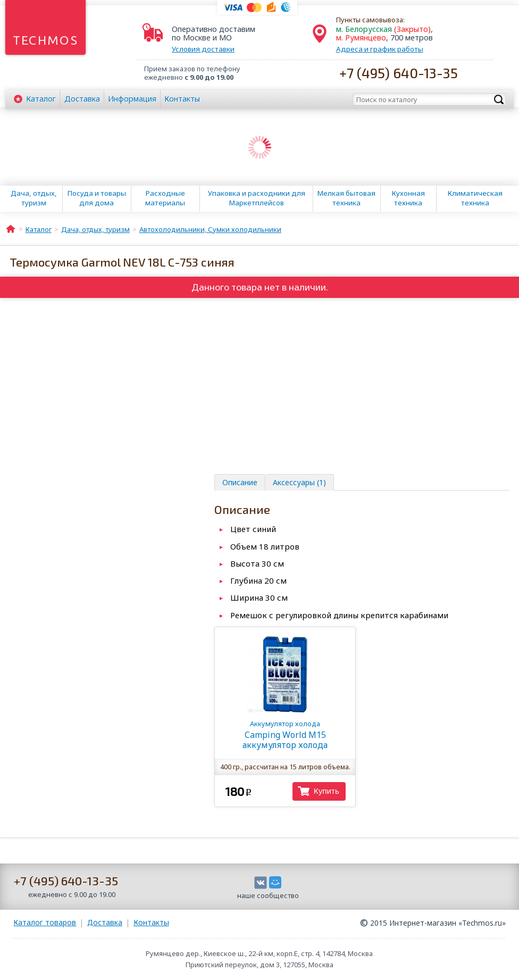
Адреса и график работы (380, 49)
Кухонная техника (408, 198)
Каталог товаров (45, 922)
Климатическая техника (475, 198)
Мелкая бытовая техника (346, 198)
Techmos (45, 40)
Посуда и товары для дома (97, 198)
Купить (327, 791)
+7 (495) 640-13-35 (399, 73)
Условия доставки (203, 49)
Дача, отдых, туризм (34, 198)
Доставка (82, 99)
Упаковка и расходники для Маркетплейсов (257, 198)
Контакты (182, 99)
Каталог (41, 99)
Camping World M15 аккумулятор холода (285, 735)
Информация (132, 99)
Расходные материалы (165, 198)
